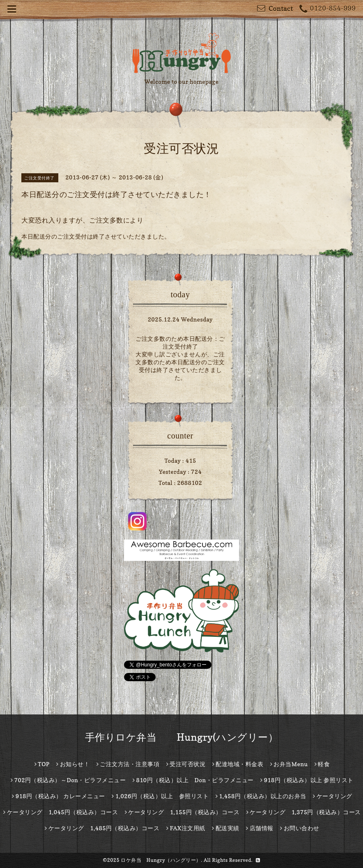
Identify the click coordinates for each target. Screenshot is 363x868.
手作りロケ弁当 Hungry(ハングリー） (182, 737)
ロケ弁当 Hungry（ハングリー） (161, 860)
